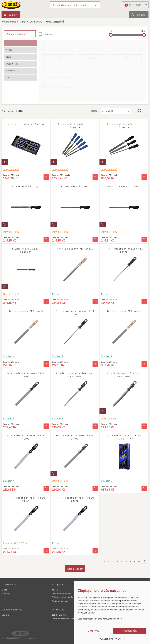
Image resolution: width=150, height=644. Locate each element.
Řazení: (95, 111)
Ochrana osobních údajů (63, 597)
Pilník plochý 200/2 (26, 187)
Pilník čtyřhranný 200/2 (124, 187)
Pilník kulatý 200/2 (75, 187)
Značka (9, 50)
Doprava (5, 615)
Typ (7, 77)
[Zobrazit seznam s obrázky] (147, 111)
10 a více (56, 294)
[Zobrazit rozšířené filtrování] (20, 34)
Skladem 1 (106, 356)
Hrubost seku (12, 64)
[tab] (20, 43)
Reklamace (57, 590)
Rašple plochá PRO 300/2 (124, 311)
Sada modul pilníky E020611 (26, 124)
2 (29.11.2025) (15, 543)
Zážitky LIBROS (59, 615)
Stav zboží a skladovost (16, 43)
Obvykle (11, 169)
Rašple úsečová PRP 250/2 (75, 249)
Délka (8, 57)
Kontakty (6, 593)
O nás (4, 590)
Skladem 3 (9, 418)
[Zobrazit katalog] (139, 111)
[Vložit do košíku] (46, 177)
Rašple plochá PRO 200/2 (26, 311)
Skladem (48, 34)
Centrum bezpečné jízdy (63, 619)
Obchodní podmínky (61, 593)
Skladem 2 (58, 356)
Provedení (10, 71)
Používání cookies (60, 601)
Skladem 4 (9, 356)
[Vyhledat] (97, 5)
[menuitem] (11, 15)
